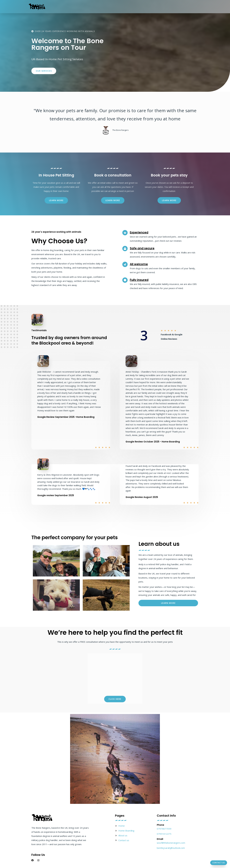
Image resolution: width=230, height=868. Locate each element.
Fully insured (139, 280)
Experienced (139, 232)
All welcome (139, 264)
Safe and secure (142, 248)
